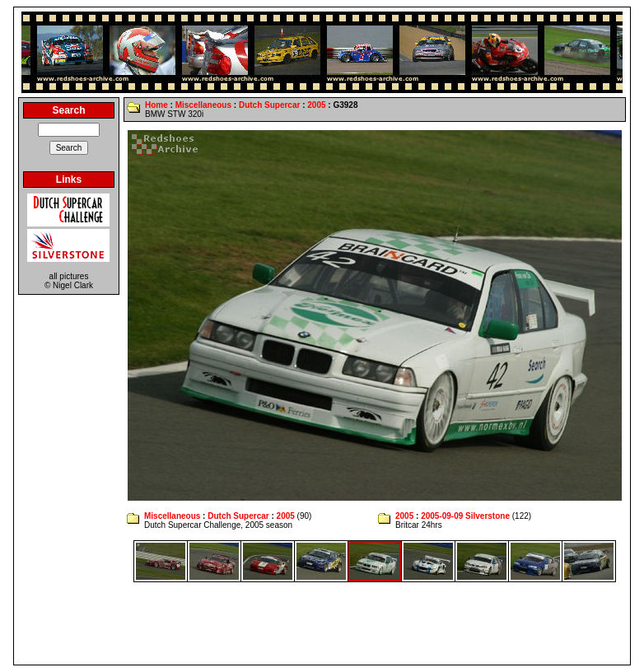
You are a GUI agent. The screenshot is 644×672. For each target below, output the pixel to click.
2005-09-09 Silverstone (465, 516)
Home (156, 105)
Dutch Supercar (269, 105)
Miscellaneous (203, 105)
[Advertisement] (322, 623)
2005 (316, 105)
